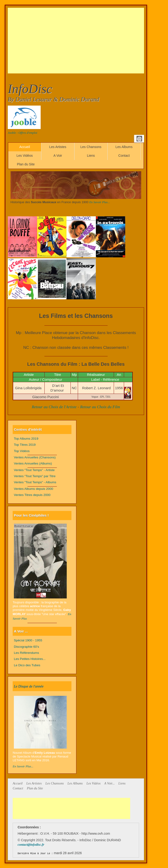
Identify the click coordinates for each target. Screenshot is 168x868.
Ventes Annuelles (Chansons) (35, 457)
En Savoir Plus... (100, 202)
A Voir (58, 156)
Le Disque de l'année (29, 686)
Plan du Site (26, 164)
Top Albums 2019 (26, 439)
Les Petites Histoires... (30, 659)
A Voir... (109, 783)
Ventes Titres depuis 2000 (32, 495)
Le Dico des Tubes (27, 665)
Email (139, 139)
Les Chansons (91, 147)
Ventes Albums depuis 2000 (33, 489)
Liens (91, 156)
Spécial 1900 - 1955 (28, 640)
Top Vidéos (22, 451)
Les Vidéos (25, 156)
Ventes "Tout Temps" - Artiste (34, 470)
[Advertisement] (88, 41)
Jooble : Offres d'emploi (22, 133)
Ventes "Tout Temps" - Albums (35, 482)
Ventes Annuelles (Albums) (33, 463)
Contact (124, 156)
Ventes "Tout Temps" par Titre (35, 476)
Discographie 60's (26, 647)
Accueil (25, 147)
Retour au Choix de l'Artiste (54, 407)
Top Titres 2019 (25, 445)
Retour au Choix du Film (100, 407)
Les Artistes (58, 147)
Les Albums (124, 147)
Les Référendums (26, 653)
